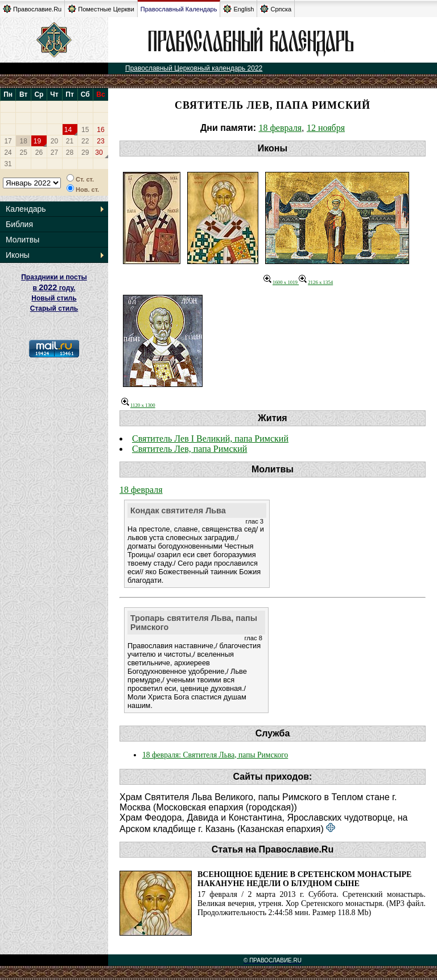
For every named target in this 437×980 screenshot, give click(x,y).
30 (99, 153)
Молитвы (22, 240)
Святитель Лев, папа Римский (189, 449)
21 (70, 141)
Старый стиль (54, 308)
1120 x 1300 (138, 405)
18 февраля (280, 128)
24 (8, 153)
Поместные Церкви (101, 9)
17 (8, 141)
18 (24, 141)
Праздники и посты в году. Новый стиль (54, 288)
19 (37, 141)
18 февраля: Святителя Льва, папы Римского (215, 755)
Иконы (18, 255)
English (238, 9)
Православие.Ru (32, 9)
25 (24, 153)
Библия (19, 224)
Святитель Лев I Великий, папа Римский (210, 438)
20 (54, 141)
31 (8, 164)
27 (54, 153)
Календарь (26, 209)
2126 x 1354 (316, 282)
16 (100, 130)
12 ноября (326, 128)
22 (85, 141)
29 (85, 153)
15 (85, 130)
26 (39, 153)
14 (68, 130)
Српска (276, 9)
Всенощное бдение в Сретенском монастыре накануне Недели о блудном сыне (304, 879)
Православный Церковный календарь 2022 (194, 68)
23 (100, 141)
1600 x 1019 (281, 282)
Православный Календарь (179, 9)
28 (70, 153)
